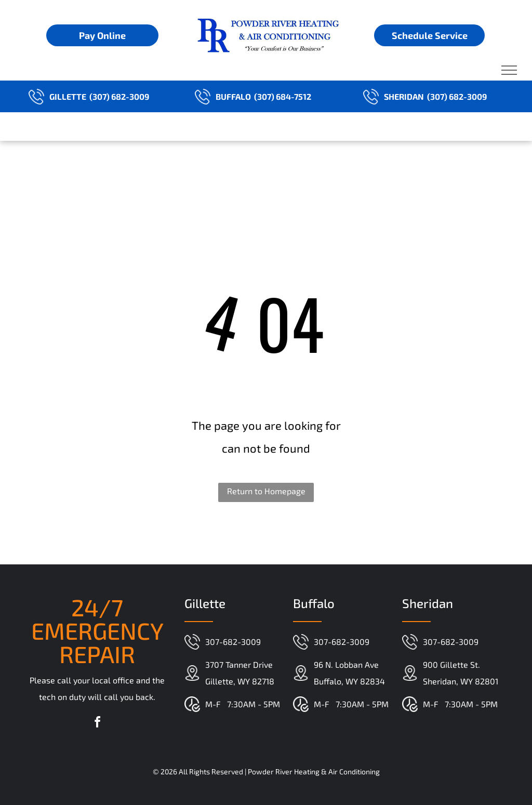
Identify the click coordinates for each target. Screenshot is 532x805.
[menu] (509, 70)
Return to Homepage (266, 491)
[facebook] (97, 724)
